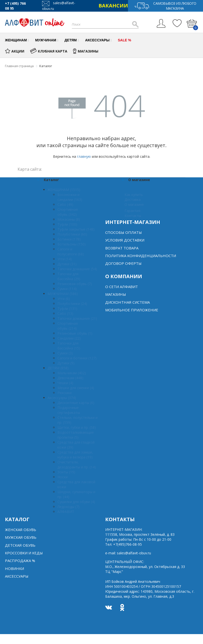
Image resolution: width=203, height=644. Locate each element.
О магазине (134, 204)
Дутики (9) (66, 363)
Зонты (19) (66, 472)
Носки (63, 477)
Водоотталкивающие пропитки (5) (76, 435)
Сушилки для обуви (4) (76, 502)
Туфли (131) (67, 309)
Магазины (116, 294)
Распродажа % (20, 561)
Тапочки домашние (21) (77, 318)
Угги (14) (65, 259)
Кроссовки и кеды (24, 553)
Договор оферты (123, 263)
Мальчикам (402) (72, 373)
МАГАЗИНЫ (86, 51)
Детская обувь (20, 545)
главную (84, 156)
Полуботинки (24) (72, 304)
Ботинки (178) (69, 239)
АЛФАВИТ (66, 512)
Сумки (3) (65, 353)
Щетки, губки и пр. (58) (77, 427)
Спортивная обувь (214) (68, 326)
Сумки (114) (67, 289)
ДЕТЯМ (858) (58, 368)
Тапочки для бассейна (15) (69, 346)
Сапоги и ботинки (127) (77, 358)
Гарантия (132, 211)
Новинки (14, 568)
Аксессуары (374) (62, 398)
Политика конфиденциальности (141, 256)
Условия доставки (125, 240)
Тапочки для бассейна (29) (69, 276)
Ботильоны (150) (72, 244)
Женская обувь (21, 530)
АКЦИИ (15, 51)
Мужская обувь (21, 537)
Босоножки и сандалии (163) (70, 197)
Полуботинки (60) (72, 234)
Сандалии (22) (69, 338)
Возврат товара (122, 248)
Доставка (133, 200)
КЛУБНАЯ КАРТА (49, 51)
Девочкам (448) (70, 378)
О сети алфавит (122, 287)
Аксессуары (17, 576)
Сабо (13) (65, 313)
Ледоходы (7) (68, 507)
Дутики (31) (67, 264)
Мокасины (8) (69, 219)
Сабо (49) (65, 204)
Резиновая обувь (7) (75, 284)
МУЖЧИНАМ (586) (63, 294)
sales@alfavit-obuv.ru (134, 553)
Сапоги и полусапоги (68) (71, 252)
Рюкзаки (64, 393)
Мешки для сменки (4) (76, 388)
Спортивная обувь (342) (68, 212)
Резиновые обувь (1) (75, 333)
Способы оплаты (124, 232)
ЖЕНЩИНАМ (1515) (64, 190)
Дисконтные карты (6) (76, 403)
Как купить (134, 195)
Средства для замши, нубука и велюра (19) (75, 455)
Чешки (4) (65, 383)
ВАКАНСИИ (113, 6)
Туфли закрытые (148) (76, 229)
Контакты (133, 216)
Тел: (124, 544)
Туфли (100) (67, 224)
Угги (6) (64, 299)
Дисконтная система (127, 302)
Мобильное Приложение (132, 310)
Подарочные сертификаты (69, 410)
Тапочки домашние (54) (77, 269)
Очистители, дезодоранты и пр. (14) (77, 465)
